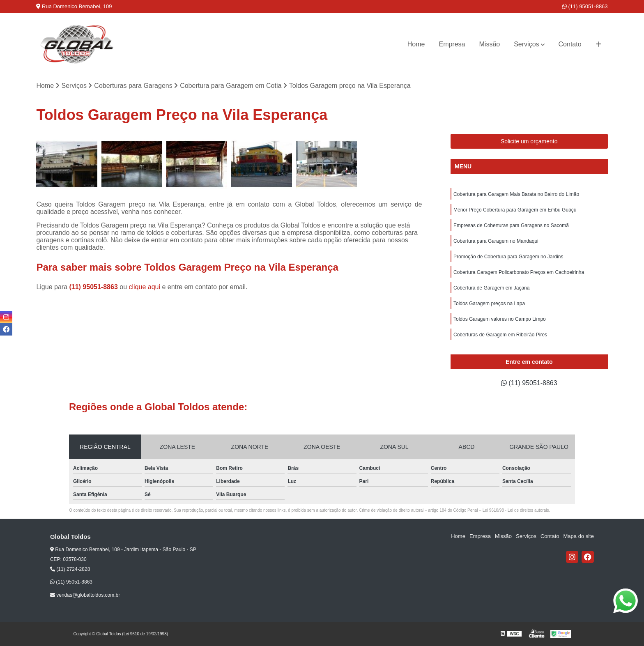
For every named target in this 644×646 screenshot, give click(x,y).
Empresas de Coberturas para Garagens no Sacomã (511, 225)
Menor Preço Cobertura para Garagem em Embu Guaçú (515, 210)
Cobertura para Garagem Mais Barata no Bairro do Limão (516, 194)
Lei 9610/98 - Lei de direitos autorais (516, 510)
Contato (570, 44)
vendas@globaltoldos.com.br (85, 595)
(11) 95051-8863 (585, 6)
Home (416, 44)
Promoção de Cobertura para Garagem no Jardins (508, 257)
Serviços (526, 44)
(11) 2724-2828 (70, 569)
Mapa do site (579, 536)
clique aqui (144, 287)
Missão (490, 44)
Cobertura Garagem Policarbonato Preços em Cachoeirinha (519, 272)
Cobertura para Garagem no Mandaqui (496, 241)
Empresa (452, 44)
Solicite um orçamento (529, 141)
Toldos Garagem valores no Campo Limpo (500, 319)
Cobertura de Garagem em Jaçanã (491, 288)
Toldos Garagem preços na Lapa (489, 303)
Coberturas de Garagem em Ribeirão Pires (500, 335)
